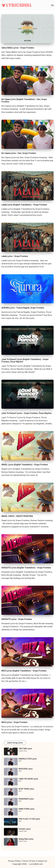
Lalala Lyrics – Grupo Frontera (15, 256)
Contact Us (42, 861)
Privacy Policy (14, 861)
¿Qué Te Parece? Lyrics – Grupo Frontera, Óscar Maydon (26, 413)
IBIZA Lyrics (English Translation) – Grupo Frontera (24, 671)
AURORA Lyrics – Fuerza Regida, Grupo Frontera (23, 308)
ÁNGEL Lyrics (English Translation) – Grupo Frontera (25, 465)
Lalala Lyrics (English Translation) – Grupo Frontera (24, 205)
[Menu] (52, 5)
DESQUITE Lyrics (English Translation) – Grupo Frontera (26, 568)
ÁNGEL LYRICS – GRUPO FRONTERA (17, 516)
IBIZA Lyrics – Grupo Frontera (14, 722)
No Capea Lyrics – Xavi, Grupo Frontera (19, 153)
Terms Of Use (29, 861)
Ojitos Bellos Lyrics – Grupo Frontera (18, 48)
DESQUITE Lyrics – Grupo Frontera (17, 619)
